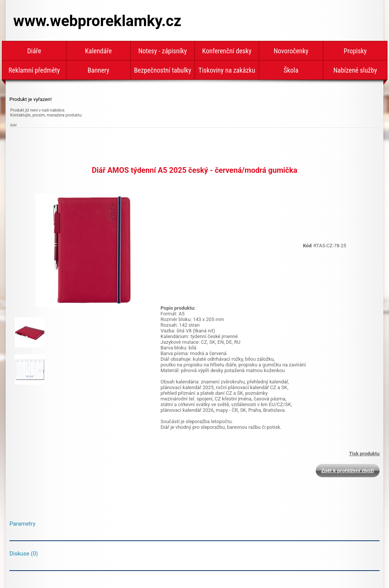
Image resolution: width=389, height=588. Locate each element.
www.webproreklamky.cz (97, 21)
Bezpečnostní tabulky (163, 70)
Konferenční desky (227, 51)
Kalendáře (98, 51)
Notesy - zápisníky (163, 51)
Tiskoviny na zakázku (227, 70)
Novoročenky (291, 51)
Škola (291, 70)
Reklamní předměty (34, 70)
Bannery (98, 70)
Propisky (355, 51)
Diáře (34, 51)
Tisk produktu (364, 454)
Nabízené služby (355, 70)
